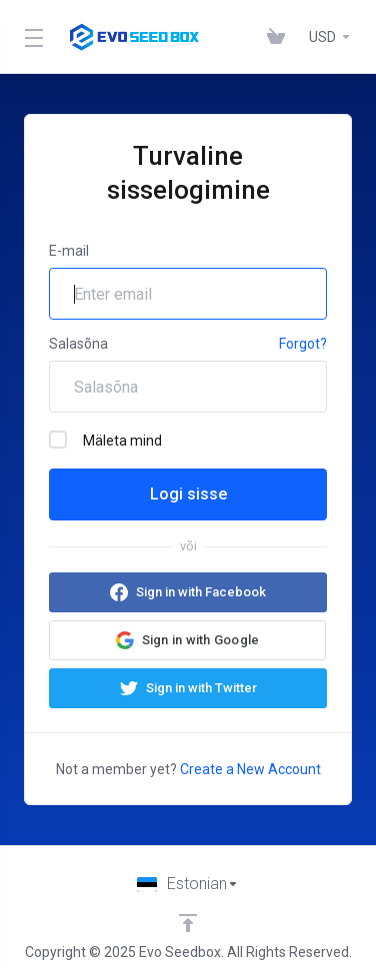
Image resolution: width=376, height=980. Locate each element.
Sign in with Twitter (201, 688)
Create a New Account (250, 769)
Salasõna (78, 344)
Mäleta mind (105, 440)
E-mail (69, 251)
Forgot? (303, 344)
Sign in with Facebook (201, 592)
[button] (187, 640)
